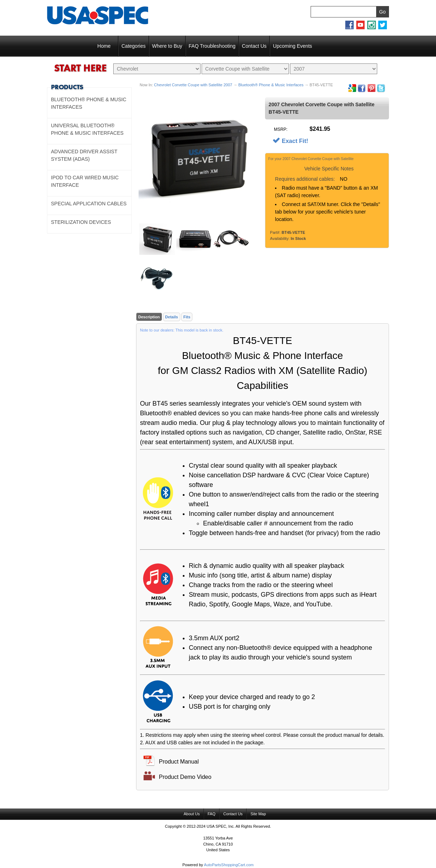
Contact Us (254, 46)
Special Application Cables (89, 204)
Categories (134, 46)
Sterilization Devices (81, 222)
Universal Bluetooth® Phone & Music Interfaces (87, 129)
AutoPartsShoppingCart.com (229, 865)
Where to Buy (167, 46)
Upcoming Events (292, 46)
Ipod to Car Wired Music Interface (85, 181)
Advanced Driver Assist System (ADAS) (84, 155)
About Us (191, 814)
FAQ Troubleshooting (212, 46)
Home (104, 46)
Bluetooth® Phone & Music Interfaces (271, 85)
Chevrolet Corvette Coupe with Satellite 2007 (193, 85)
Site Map (258, 814)
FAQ (212, 814)
